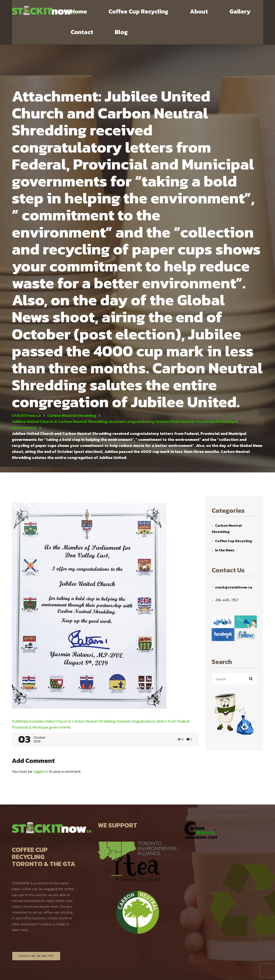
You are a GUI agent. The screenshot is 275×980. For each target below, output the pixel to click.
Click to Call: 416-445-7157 (36, 935)
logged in (41, 751)
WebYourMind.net (185, 973)
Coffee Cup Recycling (234, 520)
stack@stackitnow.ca (234, 567)
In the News (225, 530)
